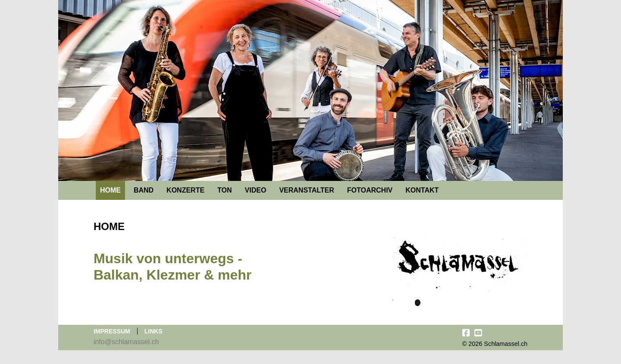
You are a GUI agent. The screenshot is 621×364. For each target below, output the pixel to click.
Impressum (112, 331)
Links (154, 331)
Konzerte (185, 190)
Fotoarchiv (370, 190)
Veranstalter (306, 190)
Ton (224, 190)
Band (144, 190)
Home (110, 190)
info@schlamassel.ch (126, 342)
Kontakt (422, 190)
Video (256, 190)
